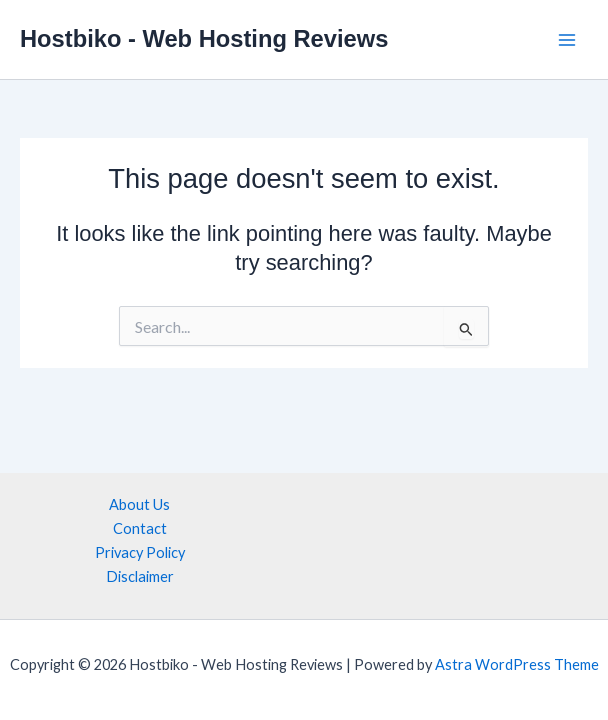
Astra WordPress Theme (517, 664)
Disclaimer (140, 576)
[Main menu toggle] (567, 40)
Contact (140, 528)
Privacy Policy (140, 552)
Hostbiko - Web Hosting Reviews (204, 39)
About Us (139, 504)
